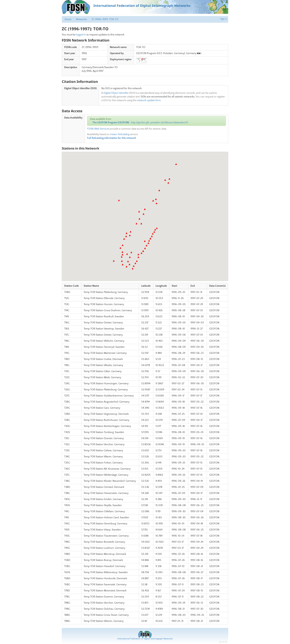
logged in (81, 35)
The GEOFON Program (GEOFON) (111, 123)
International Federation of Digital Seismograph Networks (145, 639)
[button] (127, 267)
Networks (81, 19)
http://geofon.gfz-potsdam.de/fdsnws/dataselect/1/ (160, 123)
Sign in (224, 19)
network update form (149, 100)
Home (68, 19)
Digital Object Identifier (116, 93)
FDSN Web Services (98, 129)
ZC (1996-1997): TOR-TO (105, 19)
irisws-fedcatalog (120, 134)
